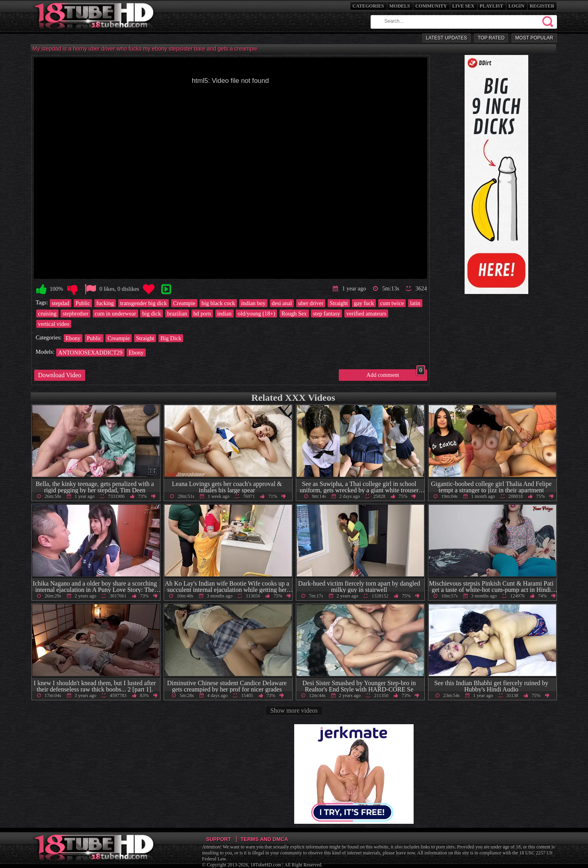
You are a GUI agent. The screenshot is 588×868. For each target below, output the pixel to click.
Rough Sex (294, 313)
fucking (105, 303)
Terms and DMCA (264, 839)
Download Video (60, 375)
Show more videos (294, 710)
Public (83, 303)
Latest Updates (446, 38)
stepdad (61, 303)
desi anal (282, 303)
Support (219, 839)
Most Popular (534, 38)
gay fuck (364, 303)
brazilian (177, 313)
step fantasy (326, 313)
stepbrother (75, 313)
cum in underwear (115, 313)
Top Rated (491, 38)
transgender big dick (144, 303)
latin (415, 303)
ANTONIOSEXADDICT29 (90, 353)
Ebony (73, 338)
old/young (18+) (256, 313)
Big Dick (171, 338)
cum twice (392, 303)
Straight (339, 303)
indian (225, 313)
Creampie (184, 303)
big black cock (218, 303)
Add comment (396, 374)
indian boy (253, 303)
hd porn (202, 313)
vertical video (54, 324)
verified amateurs (366, 313)
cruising (47, 313)
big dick (151, 313)
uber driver (311, 303)
